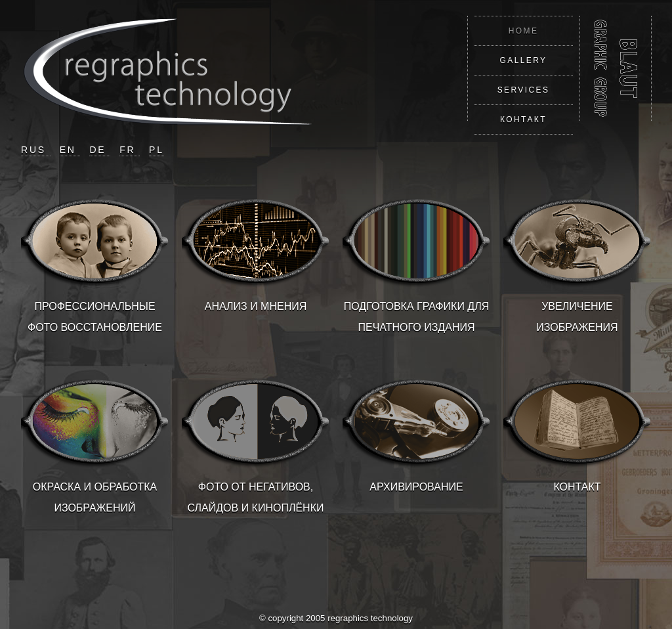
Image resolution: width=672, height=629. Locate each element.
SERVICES (524, 90)
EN (70, 150)
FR (130, 150)
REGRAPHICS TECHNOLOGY (616, 68)
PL (157, 150)
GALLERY (524, 60)
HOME (524, 31)
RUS (36, 150)
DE (100, 150)
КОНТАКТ (523, 119)
